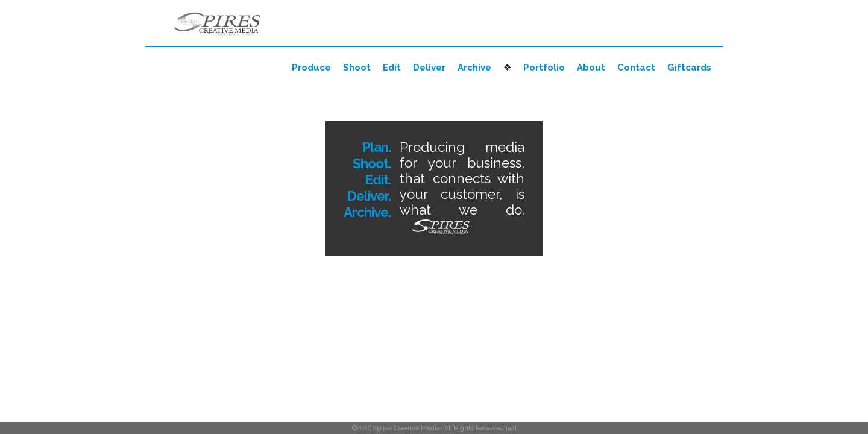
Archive (474, 68)
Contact (636, 68)
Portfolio (544, 68)
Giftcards (689, 68)
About (591, 68)
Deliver (429, 68)
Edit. (378, 180)
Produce (311, 68)
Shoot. (372, 163)
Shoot (357, 68)
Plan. (376, 147)
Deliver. (369, 196)
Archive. (367, 212)
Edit (392, 68)
